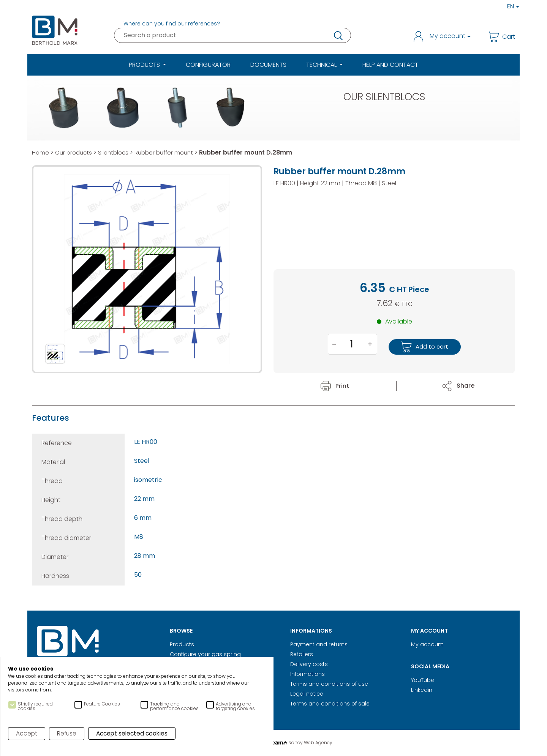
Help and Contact (390, 65)
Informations (307, 674)
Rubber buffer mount (170, 152)
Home (41, 152)
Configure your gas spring (205, 654)
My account (427, 644)
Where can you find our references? (172, 24)
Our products (75, 152)
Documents (268, 65)
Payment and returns (319, 644)
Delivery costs (309, 664)
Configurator (208, 65)
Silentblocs (117, 152)
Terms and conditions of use (329, 684)
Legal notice (307, 694)
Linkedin (422, 690)
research (338, 35)
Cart (502, 37)
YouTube (423, 680)
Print (335, 386)
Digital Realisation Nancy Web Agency (273, 743)
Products (182, 644)
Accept (27, 734)
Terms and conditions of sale (330, 704)
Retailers (302, 654)
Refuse (67, 734)
